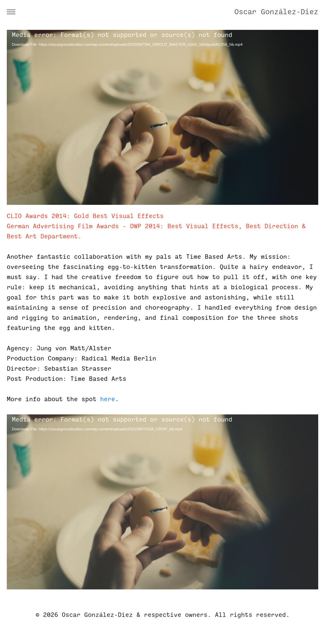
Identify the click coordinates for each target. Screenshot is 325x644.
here (108, 399)
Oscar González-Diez (276, 12)
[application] (162, 117)
